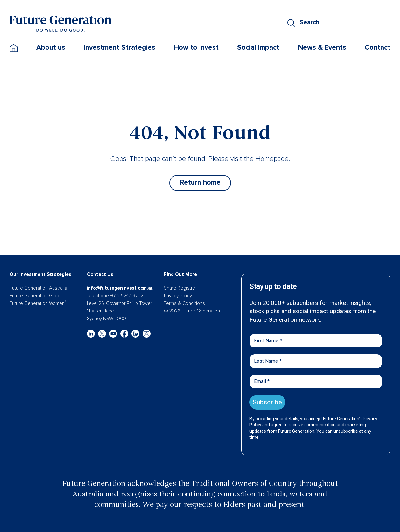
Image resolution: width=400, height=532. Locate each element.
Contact (378, 48)
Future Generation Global (36, 296)
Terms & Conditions (184, 303)
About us (51, 48)
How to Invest (196, 48)
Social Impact (258, 48)
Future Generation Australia (38, 288)
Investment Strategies (119, 48)
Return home (200, 182)
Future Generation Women (38, 303)
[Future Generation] (60, 23)
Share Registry (179, 288)
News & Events (322, 48)
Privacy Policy (178, 296)
